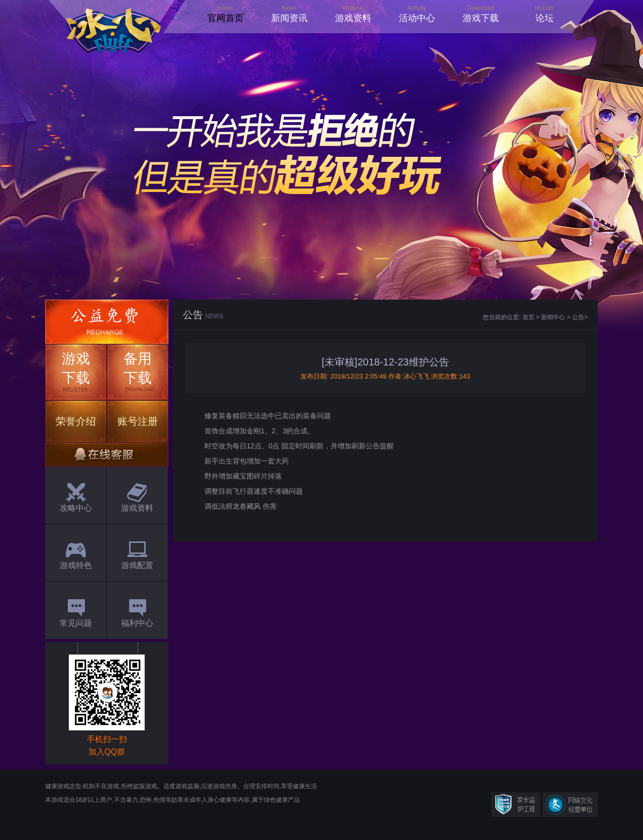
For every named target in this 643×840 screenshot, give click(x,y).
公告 (578, 317)
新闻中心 (553, 317)
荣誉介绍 (76, 421)
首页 (528, 317)
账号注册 (138, 421)
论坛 (545, 18)
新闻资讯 (289, 18)
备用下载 (138, 368)
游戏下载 (481, 18)
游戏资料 (353, 18)
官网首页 (226, 18)
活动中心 (417, 18)
